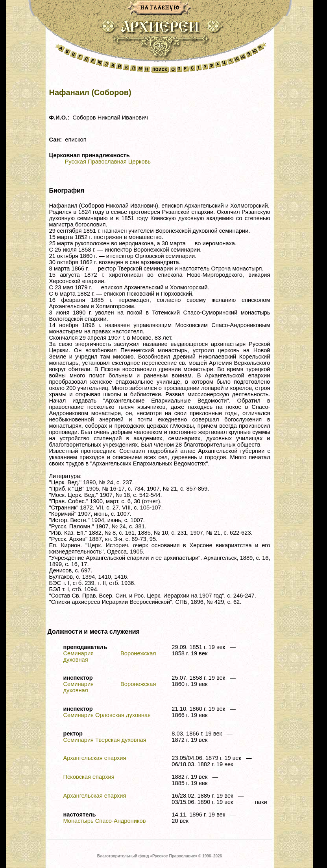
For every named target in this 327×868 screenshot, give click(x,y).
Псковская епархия (89, 777)
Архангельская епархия (95, 758)
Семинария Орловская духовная (107, 715)
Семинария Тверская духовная (105, 740)
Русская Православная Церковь (108, 162)
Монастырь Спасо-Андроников (105, 821)
